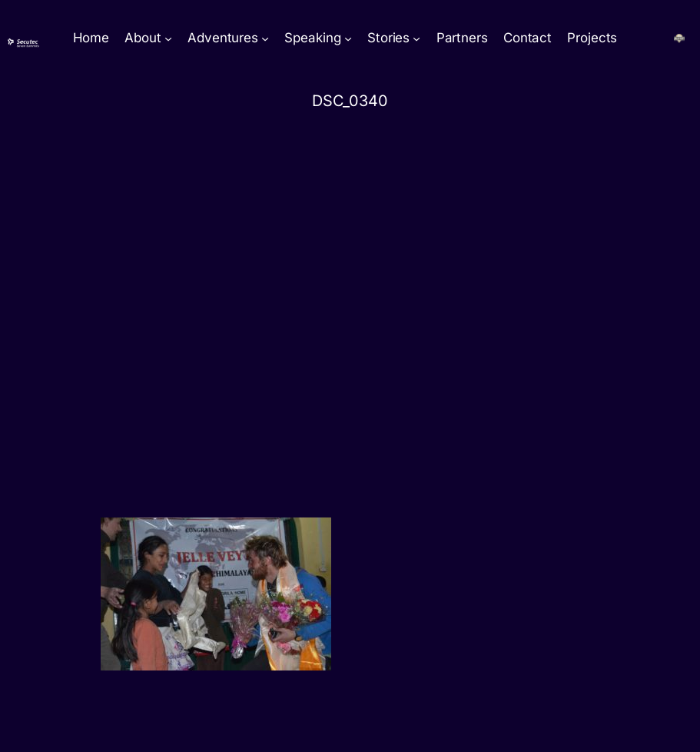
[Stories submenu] (416, 38)
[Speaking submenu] (348, 38)
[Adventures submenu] (265, 38)
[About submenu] (168, 38)
